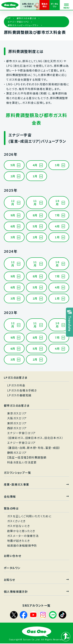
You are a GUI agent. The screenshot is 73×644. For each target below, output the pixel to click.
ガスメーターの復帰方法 (23, 536)
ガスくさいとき (16, 521)
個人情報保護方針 (16, 592)
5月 (13, 165)
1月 (35, 176)
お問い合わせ (13, 556)
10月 (57, 202)
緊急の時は (11, 508)
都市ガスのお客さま (26, 18)
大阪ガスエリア (17, 418)
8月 (35, 215)
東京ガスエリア (17, 413)
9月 (13, 215)
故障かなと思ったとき (21, 531)
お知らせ (10, 580)
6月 (13, 226)
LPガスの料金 (16, 385)
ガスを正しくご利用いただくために (29, 516)
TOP (8, 18)
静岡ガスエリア (17, 453)
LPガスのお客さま (16, 377)
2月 (13, 176)
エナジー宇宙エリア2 (18, 22)
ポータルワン (12, 568)
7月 (57, 215)
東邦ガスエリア (17, 423)
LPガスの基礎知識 (19, 395)
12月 (13, 202)
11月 (35, 202)
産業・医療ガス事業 (17, 484)
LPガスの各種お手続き (22, 390)
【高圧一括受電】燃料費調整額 (27, 457)
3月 (57, 165)
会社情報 (10, 496)
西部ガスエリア (17, 428)
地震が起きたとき (18, 541)
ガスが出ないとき (18, 526)
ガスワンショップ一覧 (17, 473)
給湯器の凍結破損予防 (22, 545)
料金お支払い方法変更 (22, 462)
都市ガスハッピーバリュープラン (23, 25)
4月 (35, 165)
